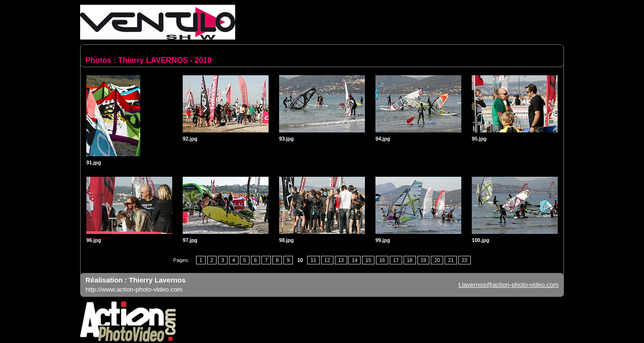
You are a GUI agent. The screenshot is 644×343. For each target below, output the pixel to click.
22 (465, 260)
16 (382, 260)
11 (313, 260)
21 (451, 260)
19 (424, 260)
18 (410, 260)
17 (396, 260)
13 (341, 260)
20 (437, 260)
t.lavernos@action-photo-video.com (509, 285)
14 (354, 260)
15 (368, 260)
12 (327, 260)
